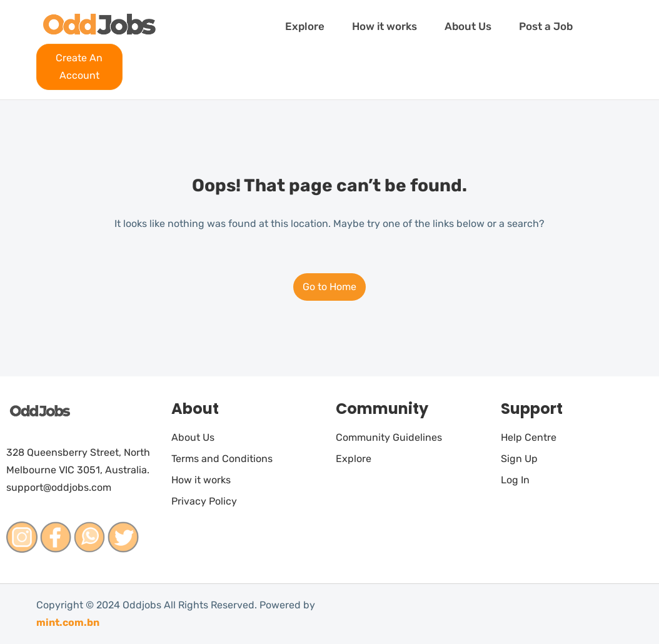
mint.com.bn (68, 622)
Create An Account (79, 67)
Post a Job (546, 26)
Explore (305, 26)
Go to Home (329, 287)
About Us (468, 26)
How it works (385, 26)
